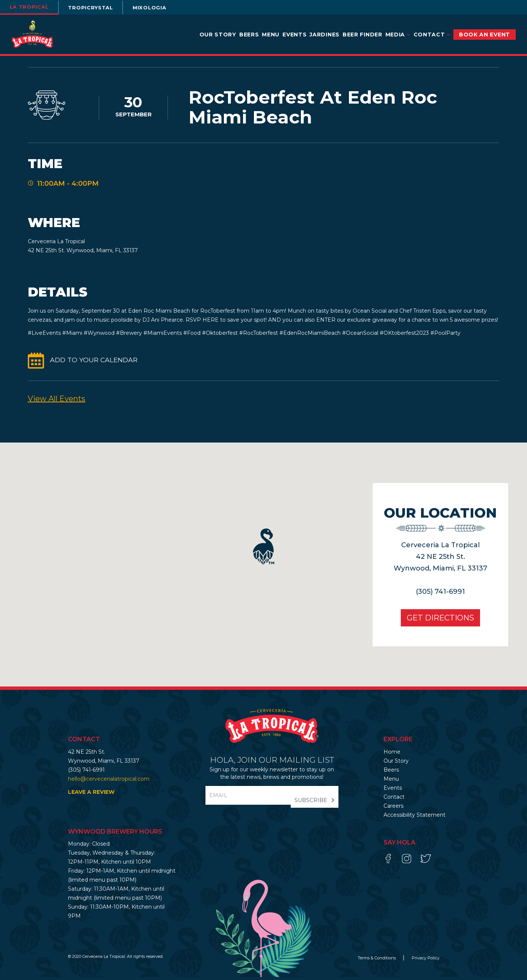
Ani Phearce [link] (167, 323)
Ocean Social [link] (370, 314)
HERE (211, 323)
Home (392, 755)
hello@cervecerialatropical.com (109, 782)
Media (398, 35)
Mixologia (165, 8)
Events (294, 35)
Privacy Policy (426, 961)
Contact (432, 35)
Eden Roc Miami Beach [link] (159, 314)
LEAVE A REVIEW (91, 795)
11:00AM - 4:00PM (68, 185)
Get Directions (435, 621)
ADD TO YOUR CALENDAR (95, 363)
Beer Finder (362, 35)
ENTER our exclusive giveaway (357, 323)
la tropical (32, 7)
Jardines (325, 35)
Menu (271, 35)
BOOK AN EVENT (485, 35)
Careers (393, 809)
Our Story (218, 35)
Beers (249, 35)
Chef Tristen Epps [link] (422, 314)
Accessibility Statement (415, 818)
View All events (57, 402)
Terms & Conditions (377, 961)
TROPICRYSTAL (100, 8)
